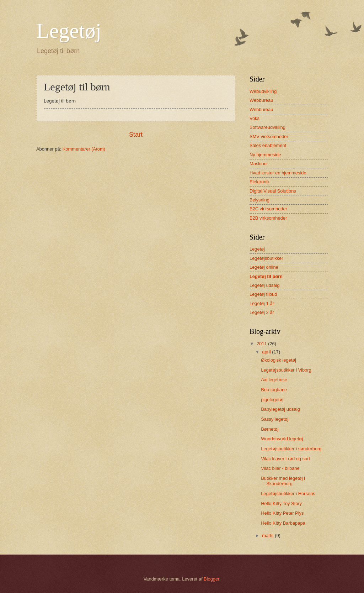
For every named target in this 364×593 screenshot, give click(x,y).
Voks (255, 118)
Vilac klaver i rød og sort (285, 459)
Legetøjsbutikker (266, 258)
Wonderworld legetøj (282, 439)
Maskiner (259, 164)
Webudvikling (263, 91)
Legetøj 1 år (262, 303)
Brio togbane (274, 390)
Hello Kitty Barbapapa (283, 523)
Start (136, 135)
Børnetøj (270, 429)
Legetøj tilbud (263, 294)
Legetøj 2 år (262, 312)
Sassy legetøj (275, 419)
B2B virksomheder (268, 218)
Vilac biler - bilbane (280, 468)
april (267, 352)
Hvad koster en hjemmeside (278, 173)
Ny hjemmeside (265, 155)
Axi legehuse (274, 380)
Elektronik (260, 182)
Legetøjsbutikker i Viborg (286, 370)
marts (268, 536)
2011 (262, 344)
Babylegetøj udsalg (280, 409)
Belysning (259, 200)
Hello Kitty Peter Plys (282, 513)
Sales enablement (268, 145)
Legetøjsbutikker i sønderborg (291, 449)
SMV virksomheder (269, 137)
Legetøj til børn (266, 276)
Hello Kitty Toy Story (281, 503)
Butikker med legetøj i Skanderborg (283, 481)
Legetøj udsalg (264, 285)
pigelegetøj (272, 400)
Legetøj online (264, 267)
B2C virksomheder (268, 209)
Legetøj (69, 31)
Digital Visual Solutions (273, 191)
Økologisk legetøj (279, 360)
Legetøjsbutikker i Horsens (288, 494)
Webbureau (261, 100)
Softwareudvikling (267, 127)
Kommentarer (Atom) (84, 149)
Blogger (212, 579)
